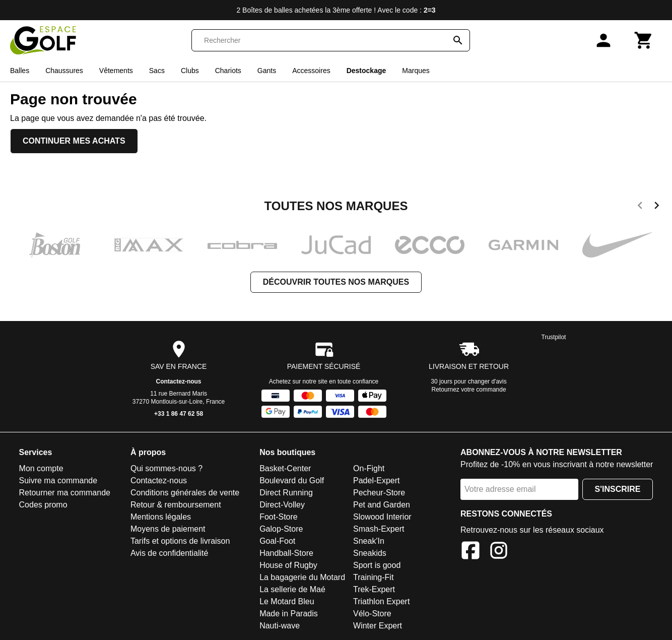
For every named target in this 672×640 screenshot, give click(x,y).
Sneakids (370, 553)
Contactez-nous (179, 381)
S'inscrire (618, 489)
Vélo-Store (372, 614)
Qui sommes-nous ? (166, 468)
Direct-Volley (282, 505)
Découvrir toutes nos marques (336, 282)
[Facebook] (471, 552)
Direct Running (286, 493)
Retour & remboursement (176, 505)
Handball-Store (286, 553)
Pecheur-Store (379, 493)
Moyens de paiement (168, 529)
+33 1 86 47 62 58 (179, 414)
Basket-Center (285, 468)
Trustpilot (554, 337)
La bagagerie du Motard (302, 577)
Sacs (157, 71)
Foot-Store (279, 517)
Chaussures (64, 71)
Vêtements (116, 71)
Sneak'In (369, 541)
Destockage (366, 71)
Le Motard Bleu (287, 601)
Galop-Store (281, 529)
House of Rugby (288, 565)
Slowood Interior (382, 517)
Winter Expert (378, 626)
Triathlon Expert (381, 601)
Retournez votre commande (469, 390)
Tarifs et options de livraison (180, 541)
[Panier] (644, 40)
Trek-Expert (374, 589)
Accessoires (311, 71)
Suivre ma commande (58, 481)
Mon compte (41, 468)
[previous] (640, 207)
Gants (267, 71)
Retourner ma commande (65, 493)
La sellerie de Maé (292, 589)
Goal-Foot (277, 541)
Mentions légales (161, 517)
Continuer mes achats (74, 141)
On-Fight (369, 468)
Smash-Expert (379, 529)
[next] (657, 207)
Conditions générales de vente (185, 493)
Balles (20, 71)
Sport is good (377, 565)
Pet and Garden (382, 505)
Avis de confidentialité (169, 553)
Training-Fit (373, 577)
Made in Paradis (289, 614)
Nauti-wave (280, 626)
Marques (416, 71)
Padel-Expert (377, 481)
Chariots (228, 71)
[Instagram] (499, 552)
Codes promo (43, 505)
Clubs (190, 71)
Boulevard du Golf (292, 481)
